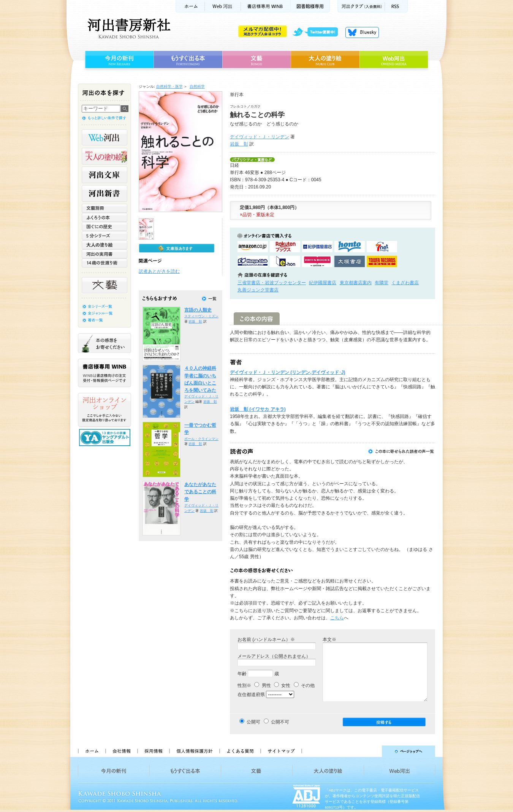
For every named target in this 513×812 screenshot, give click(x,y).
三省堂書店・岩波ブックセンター (272, 283)
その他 (304, 685)
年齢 (242, 674)
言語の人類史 (198, 310)
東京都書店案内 (356, 283)
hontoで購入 (350, 247)
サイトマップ (281, 751)
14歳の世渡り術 (104, 263)
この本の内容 (257, 319)
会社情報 (121, 751)
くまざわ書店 (405, 283)
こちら (337, 618)
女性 (282, 685)
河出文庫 (104, 175)
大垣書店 (350, 261)
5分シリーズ (104, 236)
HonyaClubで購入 (253, 261)
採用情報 (153, 751)
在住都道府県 (251, 695)
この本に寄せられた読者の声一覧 (401, 451)
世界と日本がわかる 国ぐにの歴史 (104, 226)
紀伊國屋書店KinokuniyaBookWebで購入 (317, 247)
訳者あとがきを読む (159, 271)
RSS (396, 6)
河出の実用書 (104, 254)
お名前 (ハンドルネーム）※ (266, 639)
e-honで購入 (285, 261)
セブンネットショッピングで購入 (382, 247)
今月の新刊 (118, 60)
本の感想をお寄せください (104, 343)
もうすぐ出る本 (188, 60)
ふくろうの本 (104, 217)
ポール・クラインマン (201, 439)
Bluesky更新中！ (362, 32)
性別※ (244, 685)
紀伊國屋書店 (323, 283)
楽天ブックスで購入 (285, 247)
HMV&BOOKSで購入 (317, 261)
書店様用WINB (266, 6)
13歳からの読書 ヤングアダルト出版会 (106, 438)
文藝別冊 (104, 208)
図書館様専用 (310, 6)
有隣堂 (382, 283)
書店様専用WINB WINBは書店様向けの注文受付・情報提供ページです (104, 373)
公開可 (253, 722)
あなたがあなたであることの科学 (200, 492)
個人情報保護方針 (194, 751)
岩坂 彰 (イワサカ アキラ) (258, 409)
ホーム (190, 6)
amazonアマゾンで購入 (253, 247)
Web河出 (223, 6)
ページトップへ (372, 751)
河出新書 (104, 193)
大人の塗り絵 (325, 60)
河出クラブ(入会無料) (361, 6)
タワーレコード (382, 261)
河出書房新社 (128, 28)
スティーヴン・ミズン (201, 316)
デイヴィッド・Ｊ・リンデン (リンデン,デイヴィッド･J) (287, 372)
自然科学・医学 (169, 86)
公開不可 (280, 722)
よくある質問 (240, 751)
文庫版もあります (177, 248)
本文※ (329, 639)
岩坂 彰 (239, 144)
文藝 (256, 60)
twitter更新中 (318, 32)
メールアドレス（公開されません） (274, 656)
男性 (262, 685)
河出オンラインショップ (104, 410)
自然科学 (197, 86)
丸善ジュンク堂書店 (258, 290)
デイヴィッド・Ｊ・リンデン (260, 137)
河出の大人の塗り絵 (104, 156)
